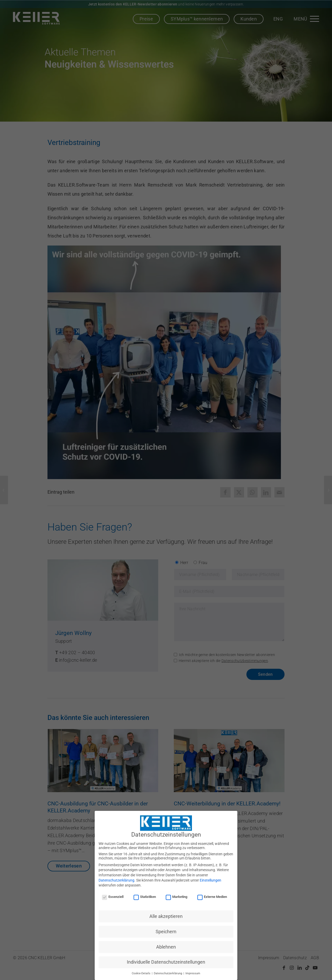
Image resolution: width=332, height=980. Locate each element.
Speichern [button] (166, 932)
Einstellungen (210, 880)
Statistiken (145, 897)
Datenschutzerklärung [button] (168, 973)
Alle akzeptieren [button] (166, 916)
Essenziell (113, 897)
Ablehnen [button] (166, 947)
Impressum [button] (193, 973)
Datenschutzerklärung (116, 880)
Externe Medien (212, 897)
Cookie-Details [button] (141, 973)
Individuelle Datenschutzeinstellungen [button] (166, 962)
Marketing (177, 897)
